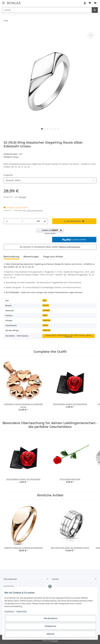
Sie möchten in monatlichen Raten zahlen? (50, 247)
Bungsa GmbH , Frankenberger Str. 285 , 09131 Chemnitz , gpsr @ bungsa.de (68, 336)
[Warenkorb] (95, 3)
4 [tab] (50, 129)
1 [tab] (42, 129)
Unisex (45, 325)
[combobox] (50, 180)
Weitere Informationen (70, 247)
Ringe (16, 157)
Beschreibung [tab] (11, 257)
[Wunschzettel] (90, 3)
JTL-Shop (55, 641)
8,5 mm (46, 305)
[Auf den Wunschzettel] (91, 36)
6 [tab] (55, 129)
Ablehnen (50, 634)
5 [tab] (53, 129)
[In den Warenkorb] (6, 29)
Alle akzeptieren (50, 618)
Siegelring (46, 320)
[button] (85, 3)
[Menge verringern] (7, 221)
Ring (45, 300)
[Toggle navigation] (3, 2)
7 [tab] (58, 129)
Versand (22, 197)
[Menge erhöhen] (45, 221)
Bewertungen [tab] (31, 257)
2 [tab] (45, 129)
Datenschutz (22, 611)
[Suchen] (47, 10)
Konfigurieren (50, 626)
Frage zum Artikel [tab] (53, 257)
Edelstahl (46, 310)
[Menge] (22, 221)
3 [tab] (47, 129)
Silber (45, 315)
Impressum (9, 611)
